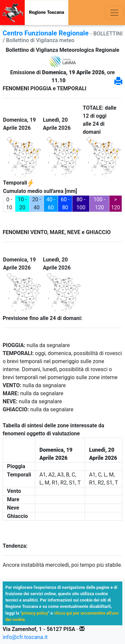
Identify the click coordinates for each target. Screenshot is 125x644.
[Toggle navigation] (114, 13)
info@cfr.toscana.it (25, 637)
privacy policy (35, 613)
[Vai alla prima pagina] (34, 13)
